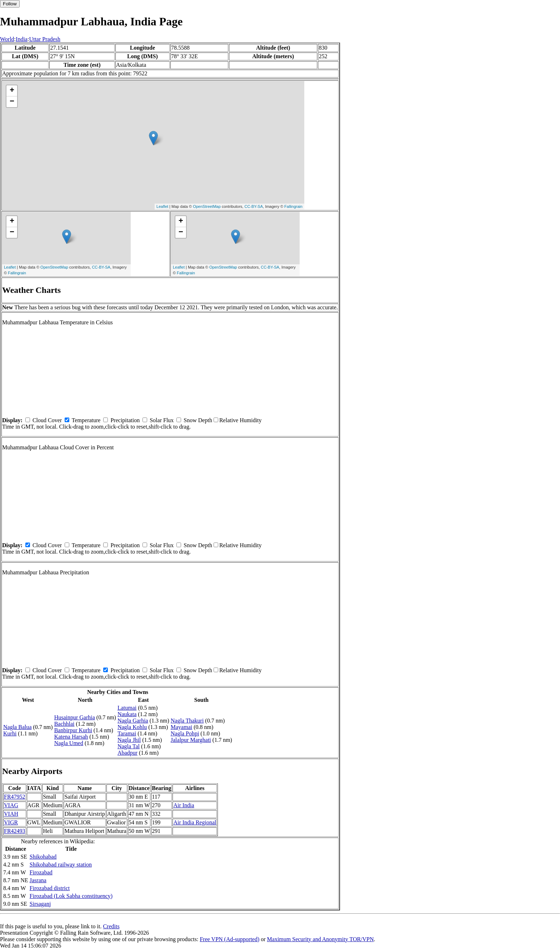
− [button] (12, 102)
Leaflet (162, 206)
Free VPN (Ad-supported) (229, 939)
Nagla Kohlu (132, 727)
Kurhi (10, 733)
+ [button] (12, 91)
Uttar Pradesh (45, 39)
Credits (111, 926)
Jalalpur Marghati (191, 740)
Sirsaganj (40, 904)
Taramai (127, 733)
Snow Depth (198, 420)
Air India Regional (195, 822)
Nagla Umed (69, 743)
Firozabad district (50, 888)
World (7, 39)
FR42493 (15, 831)
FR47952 (15, 797)
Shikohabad (43, 857)
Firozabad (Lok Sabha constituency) (71, 896)
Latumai (127, 708)
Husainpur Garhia (75, 717)
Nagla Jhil (129, 740)
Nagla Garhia (133, 721)
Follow (10, 4)
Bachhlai (64, 724)
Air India (184, 805)
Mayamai (181, 727)
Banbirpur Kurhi (73, 730)
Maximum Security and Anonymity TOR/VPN (321, 939)
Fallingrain (293, 206)
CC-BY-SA (254, 206)
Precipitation (125, 420)
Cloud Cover (47, 420)
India (22, 39)
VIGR (11, 822)
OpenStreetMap (207, 206)
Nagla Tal (129, 746)
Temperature (86, 420)
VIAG (11, 805)
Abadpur (127, 753)
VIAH (11, 814)
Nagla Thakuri (187, 721)
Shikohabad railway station (61, 865)
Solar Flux (162, 420)
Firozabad (41, 872)
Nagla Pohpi (185, 733)
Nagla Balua (17, 727)
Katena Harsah (71, 737)
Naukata (127, 714)
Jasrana (38, 880)
